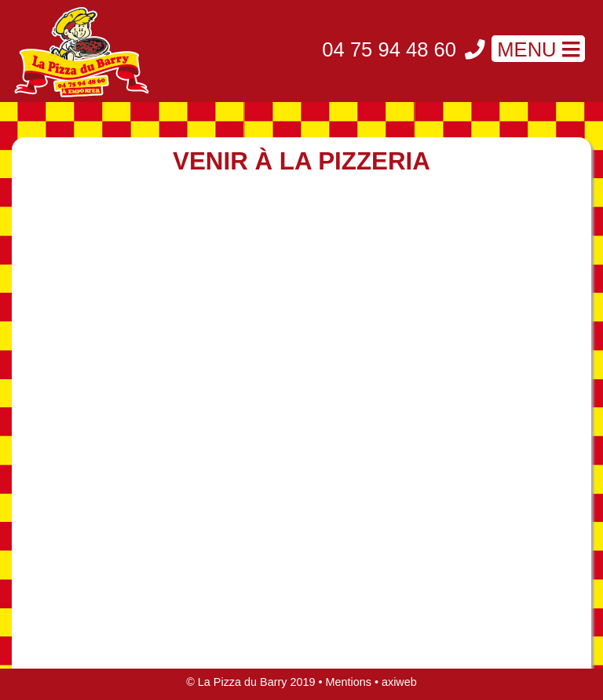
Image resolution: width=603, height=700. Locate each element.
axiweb (399, 682)
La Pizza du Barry (243, 682)
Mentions (349, 682)
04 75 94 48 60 (392, 49)
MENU (538, 49)
